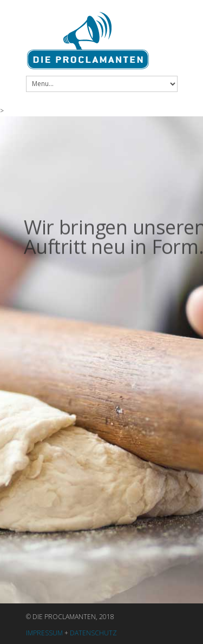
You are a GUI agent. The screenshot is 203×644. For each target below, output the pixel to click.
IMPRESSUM (44, 633)
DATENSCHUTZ (93, 633)
